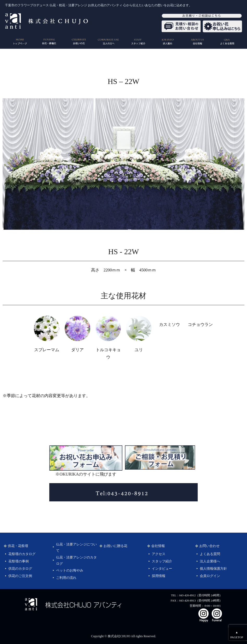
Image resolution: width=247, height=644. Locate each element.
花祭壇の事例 (19, 561)
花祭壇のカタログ (22, 554)
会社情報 (158, 546)
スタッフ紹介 (162, 561)
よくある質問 (210, 554)
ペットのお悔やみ (70, 570)
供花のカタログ (20, 569)
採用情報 (159, 576)
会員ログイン (210, 576)
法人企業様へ (210, 561)
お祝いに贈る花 (115, 546)
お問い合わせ (209, 546)
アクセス (159, 554)
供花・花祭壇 (18, 546)
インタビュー (162, 569)
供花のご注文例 (20, 576)
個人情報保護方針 (213, 569)
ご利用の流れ (66, 578)
